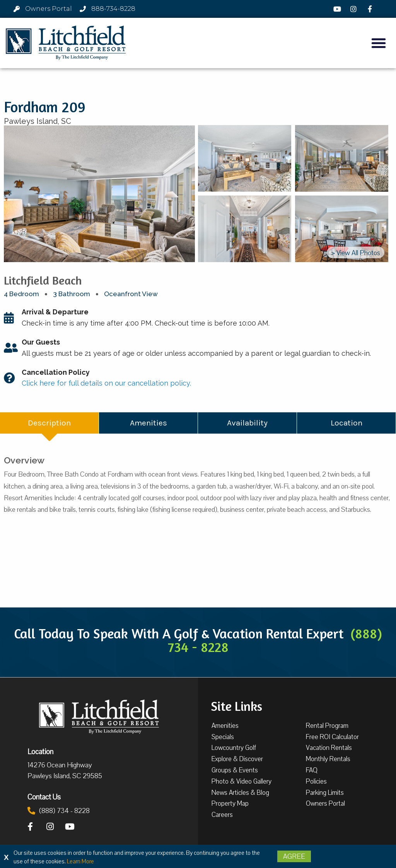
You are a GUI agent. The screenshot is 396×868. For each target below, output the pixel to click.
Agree (294, 856)
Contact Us (44, 797)
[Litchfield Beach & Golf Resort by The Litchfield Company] (66, 43)
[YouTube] (338, 9)
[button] (379, 43)
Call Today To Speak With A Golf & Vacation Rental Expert (198, 640)
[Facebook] (371, 9)
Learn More (80, 861)
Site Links (236, 705)
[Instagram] (355, 9)
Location (40, 751)
